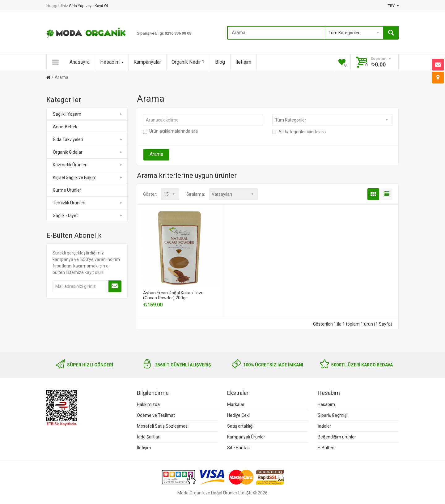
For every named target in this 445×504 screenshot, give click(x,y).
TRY (393, 6)
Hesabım (112, 62)
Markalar (236, 404)
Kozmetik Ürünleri (88, 165)
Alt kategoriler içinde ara (299, 132)
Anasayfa (80, 62)
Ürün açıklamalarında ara (170, 131)
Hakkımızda (148, 404)
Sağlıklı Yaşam (88, 114)
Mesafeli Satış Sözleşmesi (163, 426)
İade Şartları (149, 437)
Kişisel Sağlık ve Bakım (88, 177)
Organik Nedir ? (188, 62)
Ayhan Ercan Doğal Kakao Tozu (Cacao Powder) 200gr (173, 295)
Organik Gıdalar (88, 152)
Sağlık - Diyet (88, 216)
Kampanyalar (147, 62)
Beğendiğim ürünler (337, 437)
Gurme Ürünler (67, 190)
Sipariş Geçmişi (333, 415)
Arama (61, 77)
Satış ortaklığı (240, 426)
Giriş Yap (77, 6)
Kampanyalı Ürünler (246, 437)
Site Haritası (239, 448)
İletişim (243, 62)
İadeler (324, 426)
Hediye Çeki (238, 415)
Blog (220, 62)
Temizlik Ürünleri (88, 203)
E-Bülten (326, 448)
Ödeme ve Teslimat (156, 415)
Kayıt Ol (101, 6)
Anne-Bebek (65, 127)
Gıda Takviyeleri (88, 139)
